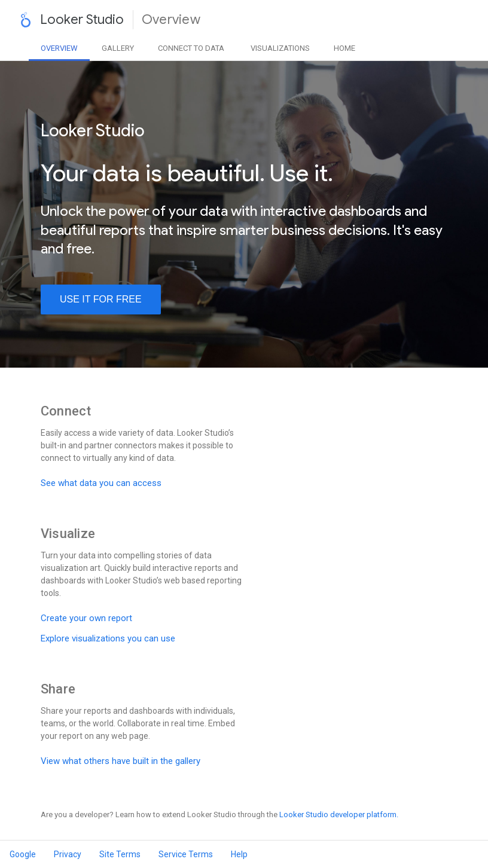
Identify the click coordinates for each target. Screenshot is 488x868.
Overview (59, 48)
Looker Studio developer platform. (339, 814)
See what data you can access (101, 483)
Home (344, 48)
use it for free (101, 299)
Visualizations (280, 48)
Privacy (68, 854)
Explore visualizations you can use (108, 638)
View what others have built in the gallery (121, 761)
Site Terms (120, 854)
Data (191, 48)
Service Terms (186, 854)
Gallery (118, 48)
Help (239, 854)
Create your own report (86, 618)
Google (23, 854)
